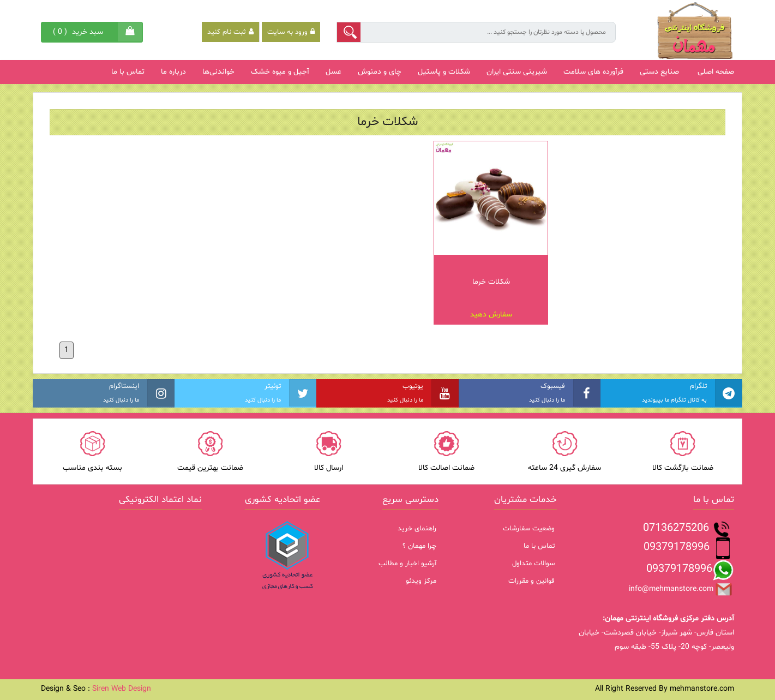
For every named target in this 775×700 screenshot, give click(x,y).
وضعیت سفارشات (529, 529)
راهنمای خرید (417, 529)
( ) (79, 32)
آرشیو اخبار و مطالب (407, 564)
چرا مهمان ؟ (419, 546)
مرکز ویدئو (421, 581)
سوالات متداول (533, 564)
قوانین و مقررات (531, 581)
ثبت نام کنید (230, 32)
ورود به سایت (291, 32)
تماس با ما (539, 546)
